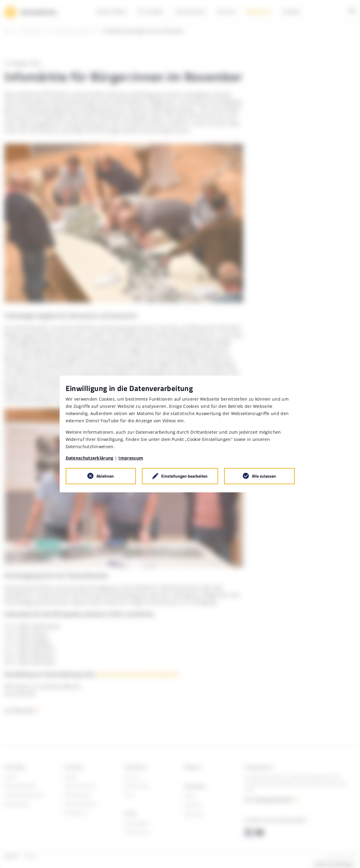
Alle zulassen (264, 476)
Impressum (131, 458)
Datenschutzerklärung (90, 458)
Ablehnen (105, 476)
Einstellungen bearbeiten (184, 476)
